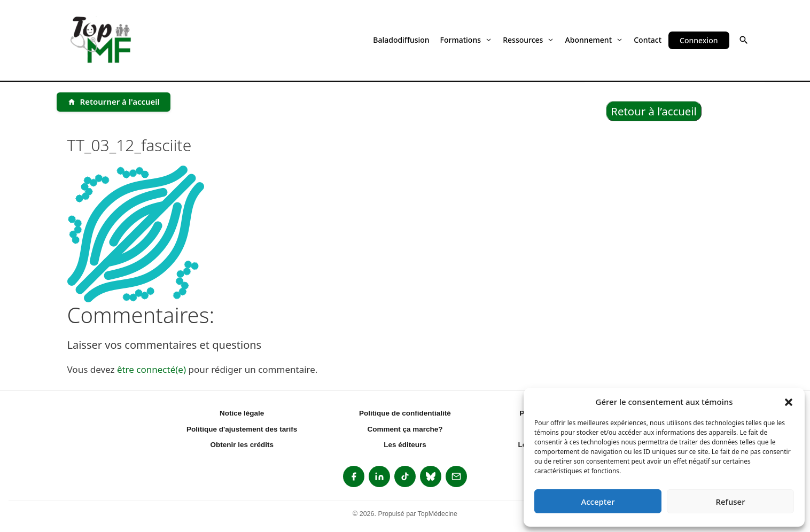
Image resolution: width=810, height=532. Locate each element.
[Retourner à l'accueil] (114, 102)
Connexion (699, 40)
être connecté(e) (151, 369)
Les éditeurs (405, 445)
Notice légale (242, 413)
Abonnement (594, 40)
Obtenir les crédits (242, 445)
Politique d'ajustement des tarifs (242, 429)
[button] (789, 402)
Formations (466, 40)
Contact (648, 40)
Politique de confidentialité (405, 413)
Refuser (730, 502)
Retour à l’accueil (654, 111)
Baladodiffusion (401, 40)
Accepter (598, 502)
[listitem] (354, 476)
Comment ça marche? (405, 429)
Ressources (528, 40)
